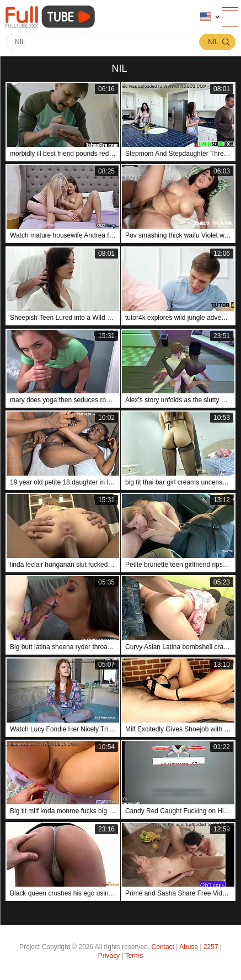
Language (206, 17)
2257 (211, 947)
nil (213, 42)
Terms (134, 956)
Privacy (109, 956)
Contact (163, 947)
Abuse (189, 947)
